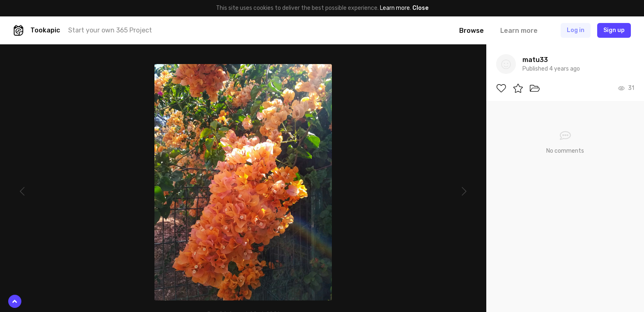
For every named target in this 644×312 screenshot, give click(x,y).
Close (420, 8)
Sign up (614, 30)
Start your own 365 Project (110, 30)
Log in (576, 30)
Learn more (395, 8)
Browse (471, 31)
